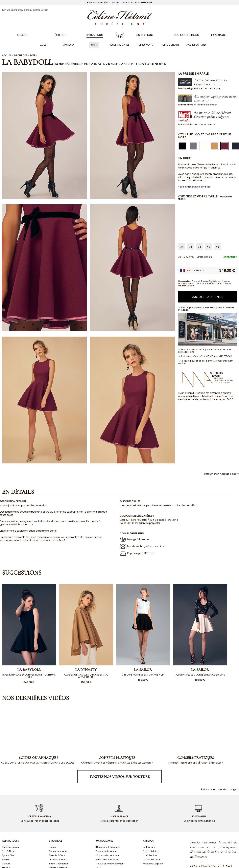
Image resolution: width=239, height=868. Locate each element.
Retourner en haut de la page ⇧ (220, 789)
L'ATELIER (60, 35)
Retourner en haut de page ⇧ (222, 474)
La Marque (149, 847)
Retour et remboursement (110, 864)
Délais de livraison (106, 851)
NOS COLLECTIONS (186, 35)
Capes (43, 45)
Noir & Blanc (9, 851)
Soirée (5, 859)
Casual (6, 864)
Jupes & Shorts (170, 45)
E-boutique (21, 55)
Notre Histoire (151, 851)
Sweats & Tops (57, 855)
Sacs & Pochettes (196, 45)
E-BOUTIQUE (95, 35)
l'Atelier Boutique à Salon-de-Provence (206, 309)
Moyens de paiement (108, 855)
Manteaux (69, 45)
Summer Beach (10, 847)
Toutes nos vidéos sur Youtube (119, 777)
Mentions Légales (153, 864)
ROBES (33, 55)
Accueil (22, 35)
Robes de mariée (59, 851)
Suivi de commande (107, 859)
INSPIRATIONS (145, 35)
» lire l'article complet (209, 88)
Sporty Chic (8, 855)
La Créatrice (150, 855)
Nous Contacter (152, 859)
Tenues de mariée (119, 45)
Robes (94, 45)
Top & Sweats (145, 45)
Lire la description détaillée (195, 187)
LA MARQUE (219, 35)
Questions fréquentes (108, 847)
